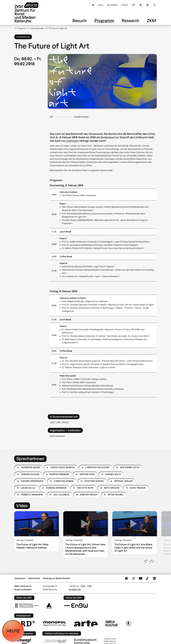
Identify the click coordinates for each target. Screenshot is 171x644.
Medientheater (82, 117)
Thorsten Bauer (30, 467)
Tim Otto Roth (85, 488)
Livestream (72, 141)
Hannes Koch (113, 474)
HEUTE (13, 631)
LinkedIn (154, 578)
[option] (37, 531)
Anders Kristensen (32, 481)
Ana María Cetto (130, 467)
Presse (125, 5)
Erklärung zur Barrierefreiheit (56, 578)
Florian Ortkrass (56, 488)
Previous (146, 562)
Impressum (20, 578)
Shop (101, 5)
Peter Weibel (116, 495)
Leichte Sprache (134, 5)
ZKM (152, 21)
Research (131, 21)
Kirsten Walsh (89, 495)
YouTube (140, 578)
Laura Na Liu (28, 488)
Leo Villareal (62, 495)
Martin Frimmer (59, 474)
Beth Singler (112, 488)
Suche (154, 5)
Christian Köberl (64, 481)
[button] (102, 81)
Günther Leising (94, 481)
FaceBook (127, 578)
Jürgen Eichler (30, 474)
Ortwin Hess (87, 474)
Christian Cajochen (97, 467)
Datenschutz (34, 578)
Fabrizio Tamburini (32, 495)
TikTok (147, 578)
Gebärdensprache (140, 5)
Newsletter (112, 5)
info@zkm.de (75, 589)
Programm (104, 21)
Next (152, 562)
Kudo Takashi (138, 488)
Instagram (134, 578)
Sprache (147, 5)
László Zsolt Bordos (63, 467)
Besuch (80, 21)
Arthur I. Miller (123, 481)
